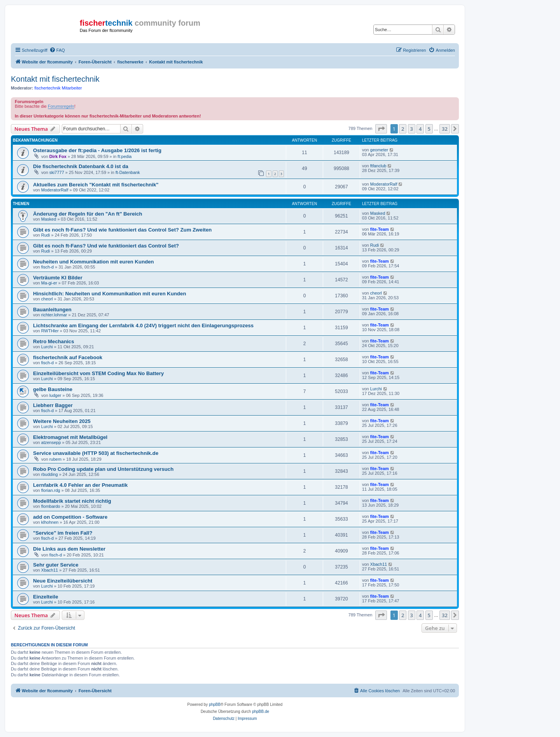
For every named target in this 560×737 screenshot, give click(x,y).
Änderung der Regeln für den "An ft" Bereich (88, 214)
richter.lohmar (54, 315)
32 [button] (445, 129)
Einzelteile (46, 597)
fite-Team (380, 229)
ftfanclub (378, 166)
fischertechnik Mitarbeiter (58, 88)
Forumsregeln (61, 106)
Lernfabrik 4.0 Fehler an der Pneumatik (80, 485)
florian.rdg (51, 490)
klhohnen (50, 522)
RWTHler (50, 331)
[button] (381, 129)
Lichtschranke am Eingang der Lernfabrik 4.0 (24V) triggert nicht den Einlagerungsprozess (143, 326)
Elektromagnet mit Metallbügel (70, 437)
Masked (49, 219)
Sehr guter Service (56, 565)
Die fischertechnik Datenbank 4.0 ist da (81, 166)
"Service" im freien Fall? (63, 533)
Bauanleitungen (52, 310)
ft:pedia (124, 156)
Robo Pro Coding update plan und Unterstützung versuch (103, 469)
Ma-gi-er (49, 283)
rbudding (50, 474)
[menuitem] (57, 50)
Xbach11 (50, 570)
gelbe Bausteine (53, 389)
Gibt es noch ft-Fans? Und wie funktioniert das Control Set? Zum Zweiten (122, 230)
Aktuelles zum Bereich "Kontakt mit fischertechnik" (96, 185)
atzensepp (51, 442)
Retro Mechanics (54, 341)
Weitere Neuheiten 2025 (62, 421)
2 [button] (403, 129)
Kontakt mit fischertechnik (55, 79)
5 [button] (429, 129)
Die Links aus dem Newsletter (69, 549)
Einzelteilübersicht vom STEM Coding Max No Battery (98, 373)
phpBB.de (261, 712)
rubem (55, 459)
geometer (379, 150)
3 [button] (412, 129)
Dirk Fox (58, 156)
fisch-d (47, 267)
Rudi (46, 235)
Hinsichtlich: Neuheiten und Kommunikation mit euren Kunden (109, 294)
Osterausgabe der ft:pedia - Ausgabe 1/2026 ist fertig (97, 150)
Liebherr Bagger (53, 405)
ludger (55, 395)
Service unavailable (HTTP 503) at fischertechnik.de (96, 453)
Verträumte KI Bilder (58, 278)
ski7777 (57, 172)
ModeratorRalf (55, 190)
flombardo (51, 506)
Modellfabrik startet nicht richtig (72, 501)
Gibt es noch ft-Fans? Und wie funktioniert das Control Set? (106, 246)
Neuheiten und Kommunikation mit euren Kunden (94, 262)
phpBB (215, 705)
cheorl (47, 299)
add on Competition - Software (70, 517)
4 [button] (420, 129)
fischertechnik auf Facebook (68, 357)
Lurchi (47, 347)
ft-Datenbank (128, 172)
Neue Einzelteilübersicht (63, 581)
